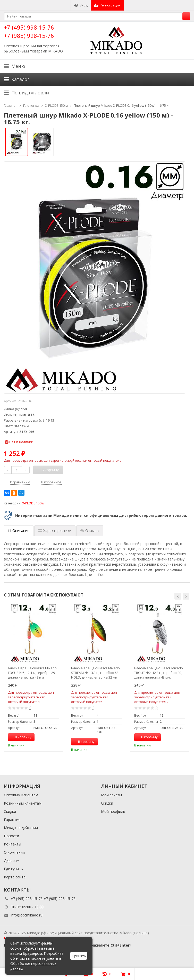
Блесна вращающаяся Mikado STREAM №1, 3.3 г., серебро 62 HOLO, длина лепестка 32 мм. (95, 673)
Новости (11, 836)
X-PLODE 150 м (33, 503)
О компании (14, 852)
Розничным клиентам (23, 803)
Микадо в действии (21, 828)
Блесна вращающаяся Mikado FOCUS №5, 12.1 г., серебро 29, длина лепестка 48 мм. (32, 673)
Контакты (12, 844)
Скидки (10, 811)
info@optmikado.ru (27, 915)
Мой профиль (113, 811)
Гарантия (12, 820)
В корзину (20, 737)
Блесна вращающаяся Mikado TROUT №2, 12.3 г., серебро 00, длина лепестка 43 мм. (159, 673)
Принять (79, 956)
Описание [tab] (19, 531)
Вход (81, 5)
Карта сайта (15, 877)
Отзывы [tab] (90, 531)
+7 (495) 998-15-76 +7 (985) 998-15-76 (29, 31)
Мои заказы (111, 795)
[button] (178, 596)
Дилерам (12, 861)
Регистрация (107, 5)
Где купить (13, 869)
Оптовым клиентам (21, 795)
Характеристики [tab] (55, 531)
